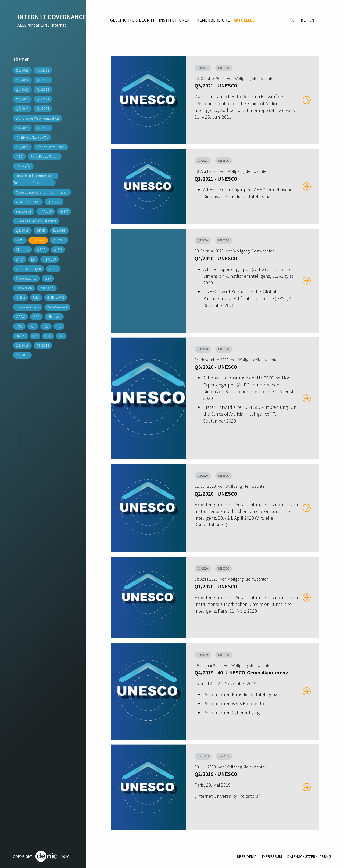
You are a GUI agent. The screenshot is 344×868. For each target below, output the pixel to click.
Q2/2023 (22, 70)
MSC (19, 157)
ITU (59, 326)
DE (303, 20)
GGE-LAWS (55, 298)
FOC (19, 326)
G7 (35, 336)
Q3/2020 (43, 128)
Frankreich (24, 288)
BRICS (21, 336)
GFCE (41, 231)
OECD (41, 250)
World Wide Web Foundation (37, 118)
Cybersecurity (26, 278)
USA (36, 298)
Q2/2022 (22, 80)
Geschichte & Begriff (133, 20)
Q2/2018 (22, 345)
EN (312, 20)
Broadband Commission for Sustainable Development (35, 179)
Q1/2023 (43, 70)
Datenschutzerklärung (309, 856)
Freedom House (28, 307)
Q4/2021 (22, 99)
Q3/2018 (43, 345)
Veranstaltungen (28, 269)
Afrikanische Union (51, 147)
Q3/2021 (43, 99)
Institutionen (174, 20)
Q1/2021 (43, 109)
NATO (64, 211)
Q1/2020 (54, 202)
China (21, 298)
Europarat (24, 211)
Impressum (272, 856)
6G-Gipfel (23, 166)
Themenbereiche (212, 20)
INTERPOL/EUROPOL (32, 137)
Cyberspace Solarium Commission (42, 192)
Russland (47, 288)
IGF (33, 326)
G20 (48, 336)
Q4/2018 (22, 355)
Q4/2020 (22, 128)
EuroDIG (59, 231)
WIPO (58, 250)
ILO (46, 326)
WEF (48, 278)
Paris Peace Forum (45, 157)
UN (61, 336)
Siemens (22, 250)
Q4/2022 (22, 89)
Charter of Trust (28, 202)
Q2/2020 (22, 147)
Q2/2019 (59, 240)
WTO (20, 259)
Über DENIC (247, 856)
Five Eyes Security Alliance (36, 221)
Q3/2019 (22, 231)
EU (33, 259)
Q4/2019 (46, 211)
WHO (20, 240)
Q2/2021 (22, 109)
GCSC (20, 317)
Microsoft (54, 317)
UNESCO (38, 240)
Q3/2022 (43, 80)
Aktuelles (244, 20)
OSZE (53, 269)
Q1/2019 (50, 259)
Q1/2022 (43, 89)
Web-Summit (57, 307)
